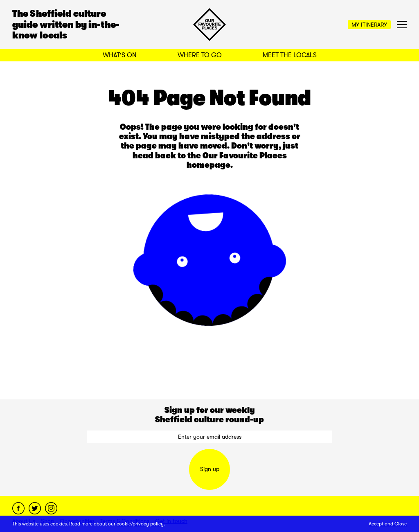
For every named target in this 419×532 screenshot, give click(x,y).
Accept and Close (388, 524)
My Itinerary (369, 25)
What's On (120, 55)
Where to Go (200, 55)
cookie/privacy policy (140, 524)
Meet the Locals (290, 55)
